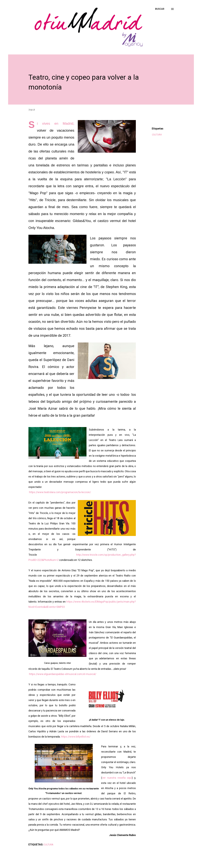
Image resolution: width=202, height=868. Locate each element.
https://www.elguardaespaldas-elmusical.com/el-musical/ (63, 674)
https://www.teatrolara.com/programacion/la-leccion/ (60, 492)
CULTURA (157, 135)
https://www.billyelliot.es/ (76, 737)
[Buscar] (160, 9)
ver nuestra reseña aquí (117, 778)
